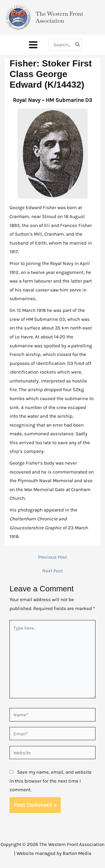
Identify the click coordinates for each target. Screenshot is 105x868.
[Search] (78, 45)
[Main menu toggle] (33, 45)
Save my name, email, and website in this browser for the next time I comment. (51, 781)
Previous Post (53, 557)
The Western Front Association (59, 17)
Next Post (53, 571)
